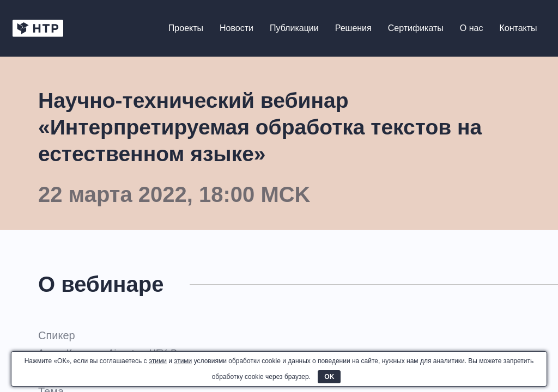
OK (329, 377)
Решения (353, 29)
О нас (471, 29)
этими (158, 361)
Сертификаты (415, 29)
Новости (236, 29)
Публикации (294, 29)
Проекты (185, 29)
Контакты (518, 29)
